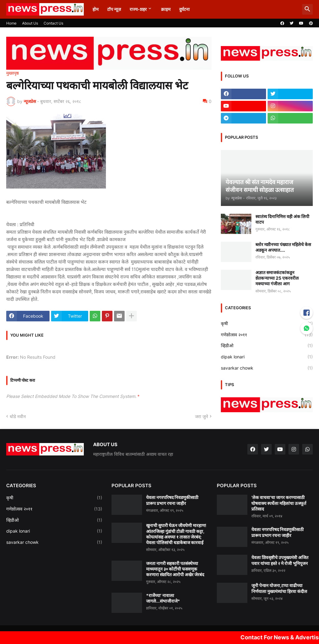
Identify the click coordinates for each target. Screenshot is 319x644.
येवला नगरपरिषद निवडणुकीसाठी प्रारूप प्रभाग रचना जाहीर (172, 500)
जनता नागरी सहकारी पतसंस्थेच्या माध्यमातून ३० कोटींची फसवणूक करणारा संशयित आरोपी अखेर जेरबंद (175, 569)
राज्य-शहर (138, 9)
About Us (30, 23)
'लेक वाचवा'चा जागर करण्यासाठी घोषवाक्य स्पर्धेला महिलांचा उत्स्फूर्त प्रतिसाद (279, 503)
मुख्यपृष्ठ (12, 73)
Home (11, 23)
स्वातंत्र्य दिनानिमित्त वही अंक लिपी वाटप (282, 219)
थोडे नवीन (18, 416)
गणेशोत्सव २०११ (267, 335)
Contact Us (53, 23)
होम (95, 9)
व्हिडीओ (267, 346)
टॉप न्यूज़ (114, 9)
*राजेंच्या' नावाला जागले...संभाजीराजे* (163, 598)
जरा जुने (202, 416)
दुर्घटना (184, 9)
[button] (307, 9)
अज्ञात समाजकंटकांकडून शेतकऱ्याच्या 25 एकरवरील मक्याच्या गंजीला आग (277, 278)
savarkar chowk (267, 368)
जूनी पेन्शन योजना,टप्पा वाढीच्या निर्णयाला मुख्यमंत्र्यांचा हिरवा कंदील (279, 588)
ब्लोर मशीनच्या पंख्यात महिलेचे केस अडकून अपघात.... (283, 247)
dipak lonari (267, 357)
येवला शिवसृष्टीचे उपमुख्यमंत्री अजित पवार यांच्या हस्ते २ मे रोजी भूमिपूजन (280, 560)
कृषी (267, 324)
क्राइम (166, 9)
